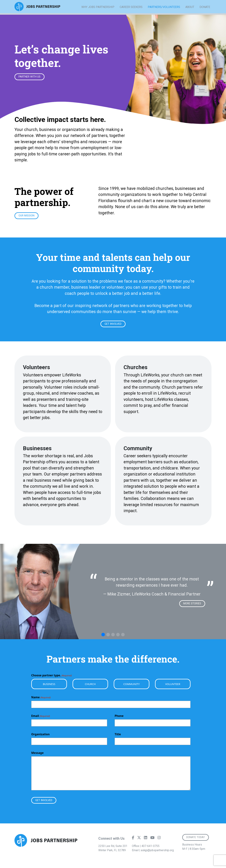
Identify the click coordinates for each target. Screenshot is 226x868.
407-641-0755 (150, 848)
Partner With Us (30, 77)
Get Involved (113, 325)
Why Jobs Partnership (98, 12)
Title (118, 736)
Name (41, 699)
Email (41, 717)
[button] (103, 636)
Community (132, 686)
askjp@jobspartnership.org (157, 852)
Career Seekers (131, 12)
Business (49, 686)
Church (90, 686)
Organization (40, 736)
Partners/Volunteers (164, 12)
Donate (205, 12)
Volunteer (173, 686)
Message (37, 754)
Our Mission (27, 216)
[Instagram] (159, 841)
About (190, 12)
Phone (119, 717)
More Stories (191, 605)
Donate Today (196, 840)
